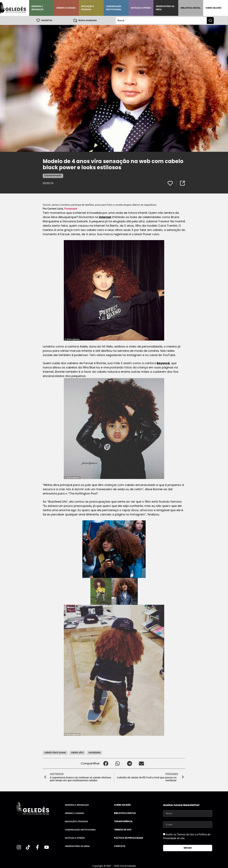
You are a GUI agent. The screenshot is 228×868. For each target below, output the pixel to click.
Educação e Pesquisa (88, 8)
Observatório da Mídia (165, 8)
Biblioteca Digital (191, 8)
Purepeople (71, 208)
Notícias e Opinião (141, 8)
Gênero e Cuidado (66, 8)
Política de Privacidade (128, 838)
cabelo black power (55, 752)
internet (105, 217)
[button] (106, 763)
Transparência (123, 821)
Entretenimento (53, 175)
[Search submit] (210, 20)
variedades (95, 752)
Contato (120, 846)
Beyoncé (163, 363)
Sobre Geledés (213, 8)
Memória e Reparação (38, 8)
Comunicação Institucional (114, 8)
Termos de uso (123, 830)
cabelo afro (77, 752)
